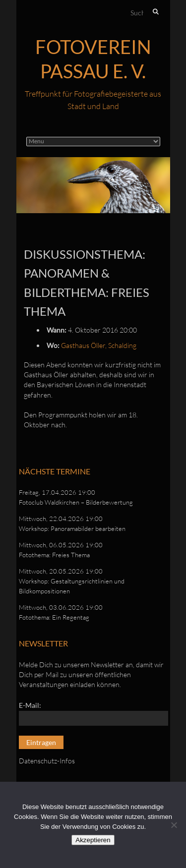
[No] (174, 825)
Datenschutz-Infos (47, 761)
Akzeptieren (93, 840)
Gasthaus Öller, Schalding (99, 345)
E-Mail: (30, 705)
